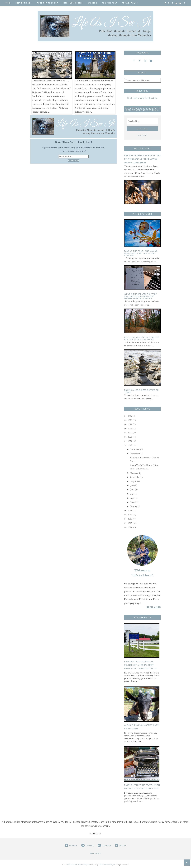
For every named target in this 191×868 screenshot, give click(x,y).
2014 (130, 527)
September (136, 477)
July (132, 485)
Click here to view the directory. (142, 98)
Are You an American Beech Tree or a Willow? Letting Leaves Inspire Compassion (142, 159)
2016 (130, 519)
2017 (130, 515)
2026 (130, 416)
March (134, 502)
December (135, 449)
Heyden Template (84, 865)
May (133, 494)
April (133, 498)
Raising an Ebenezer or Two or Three (52, 55)
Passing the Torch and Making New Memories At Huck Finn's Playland (141, 253)
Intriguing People (73, 3)
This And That (110, 3)
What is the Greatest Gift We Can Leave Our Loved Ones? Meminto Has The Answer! (140, 296)
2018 (130, 511)
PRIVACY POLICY (142, 136)
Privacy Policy (130, 3)
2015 (130, 523)
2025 (130, 420)
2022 (130, 433)
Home (8, 3)
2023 (130, 429)
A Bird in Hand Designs (107, 865)
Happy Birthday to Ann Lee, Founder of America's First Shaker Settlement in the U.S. (141, 665)
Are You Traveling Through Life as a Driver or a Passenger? (142, 339)
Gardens (92, 3)
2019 (130, 445)
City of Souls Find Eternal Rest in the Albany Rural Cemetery (95, 57)
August (134, 481)
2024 (130, 424)
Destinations (24, 3)
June (133, 490)
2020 (130, 441)
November (136, 454)
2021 (130, 437)
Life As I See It (72, 865)
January (134, 506)
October (134, 473)
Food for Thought (48, 3)
